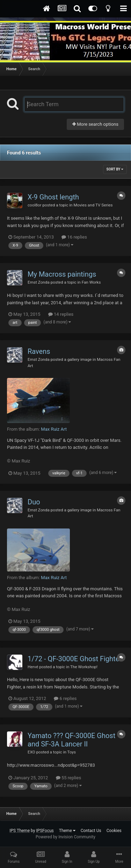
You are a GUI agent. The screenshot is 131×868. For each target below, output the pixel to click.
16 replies (74, 237)
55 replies (68, 778)
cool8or (35, 205)
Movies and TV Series (93, 205)
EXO (31, 752)
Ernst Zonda (39, 282)
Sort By (115, 169)
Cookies (114, 831)
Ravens (39, 351)
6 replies (65, 698)
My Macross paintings (62, 274)
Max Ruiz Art (54, 429)
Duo (34, 502)
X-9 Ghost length (53, 197)
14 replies (61, 314)
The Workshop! (84, 667)
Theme (67, 831)
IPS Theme (20, 831)
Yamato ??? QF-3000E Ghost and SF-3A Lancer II (71, 740)
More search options (95, 124)
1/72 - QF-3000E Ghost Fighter (75, 659)
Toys (72, 752)
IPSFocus (45, 831)
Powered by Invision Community (65, 837)
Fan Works (91, 282)
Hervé (33, 667)
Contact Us (91, 831)
